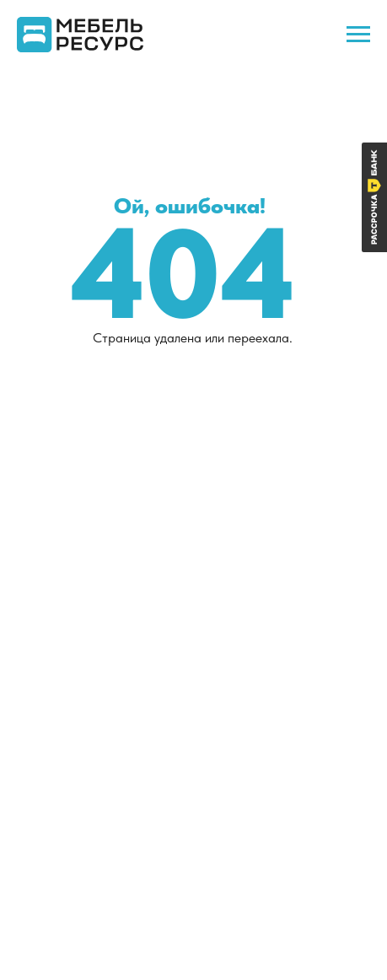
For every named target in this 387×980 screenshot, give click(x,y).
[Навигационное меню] (358, 35)
